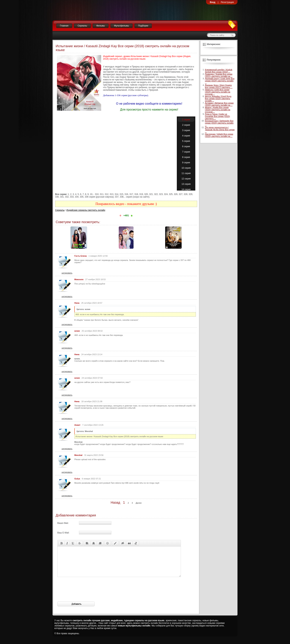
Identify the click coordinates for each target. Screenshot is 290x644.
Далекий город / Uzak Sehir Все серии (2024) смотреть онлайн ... (220, 81)
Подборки (143, 26)
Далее (139, 503)
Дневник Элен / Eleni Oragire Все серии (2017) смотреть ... (219, 86)
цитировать (67, 273)
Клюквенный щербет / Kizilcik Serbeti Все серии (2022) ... (219, 71)
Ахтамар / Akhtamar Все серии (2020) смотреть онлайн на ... (219, 104)
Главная (64, 26)
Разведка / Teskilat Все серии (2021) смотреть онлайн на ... (219, 75)
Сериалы (82, 26)
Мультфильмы (122, 26)
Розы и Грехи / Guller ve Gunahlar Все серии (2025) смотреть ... (217, 116)
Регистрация (227, 2)
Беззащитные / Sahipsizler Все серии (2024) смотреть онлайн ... (219, 123)
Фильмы (101, 26)
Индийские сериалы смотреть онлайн (86, 210)
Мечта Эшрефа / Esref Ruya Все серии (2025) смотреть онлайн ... (218, 99)
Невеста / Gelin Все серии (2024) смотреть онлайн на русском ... (218, 92)
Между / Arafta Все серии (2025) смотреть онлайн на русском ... (218, 110)
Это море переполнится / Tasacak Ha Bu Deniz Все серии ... (220, 130)
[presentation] (85, 595)
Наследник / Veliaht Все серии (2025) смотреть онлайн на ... (219, 135)
